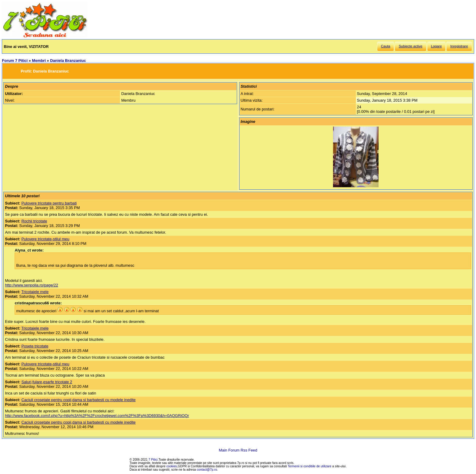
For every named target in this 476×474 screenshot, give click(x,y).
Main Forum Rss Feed (238, 450)
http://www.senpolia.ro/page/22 (31, 285)
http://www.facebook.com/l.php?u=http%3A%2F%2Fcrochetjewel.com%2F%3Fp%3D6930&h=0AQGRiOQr (97, 416)
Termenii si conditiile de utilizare (310, 466)
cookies (172, 466)
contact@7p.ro (207, 470)
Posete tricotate (35, 346)
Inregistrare (459, 46)
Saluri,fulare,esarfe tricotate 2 (47, 382)
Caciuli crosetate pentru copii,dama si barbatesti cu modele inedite (78, 400)
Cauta (386, 46)
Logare (437, 46)
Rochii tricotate (34, 221)
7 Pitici (153, 460)
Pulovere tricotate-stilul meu (45, 239)
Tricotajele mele (35, 292)
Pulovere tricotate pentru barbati (49, 203)
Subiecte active (410, 46)
